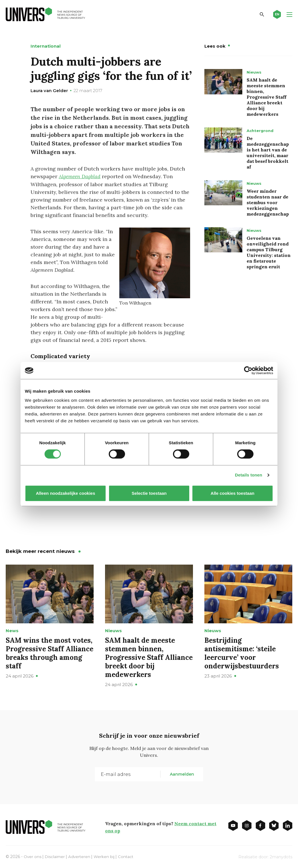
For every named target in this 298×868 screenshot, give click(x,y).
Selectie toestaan (149, 493)
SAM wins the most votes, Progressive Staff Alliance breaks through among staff (50, 653)
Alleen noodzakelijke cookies (66, 493)
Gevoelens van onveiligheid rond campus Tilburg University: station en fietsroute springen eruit (269, 252)
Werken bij (106, 856)
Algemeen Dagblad (80, 176)
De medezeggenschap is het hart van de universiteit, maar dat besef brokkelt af (268, 153)
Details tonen (248, 475)
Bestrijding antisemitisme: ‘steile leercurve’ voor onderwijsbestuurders (242, 653)
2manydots (281, 856)
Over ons (33, 856)
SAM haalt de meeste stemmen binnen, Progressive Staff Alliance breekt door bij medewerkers (266, 97)
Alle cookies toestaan (232, 493)
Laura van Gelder (49, 91)
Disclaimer (56, 856)
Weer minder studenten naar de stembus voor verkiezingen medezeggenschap (268, 202)
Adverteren (81, 856)
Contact (128, 856)
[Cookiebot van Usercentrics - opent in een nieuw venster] (248, 370)
